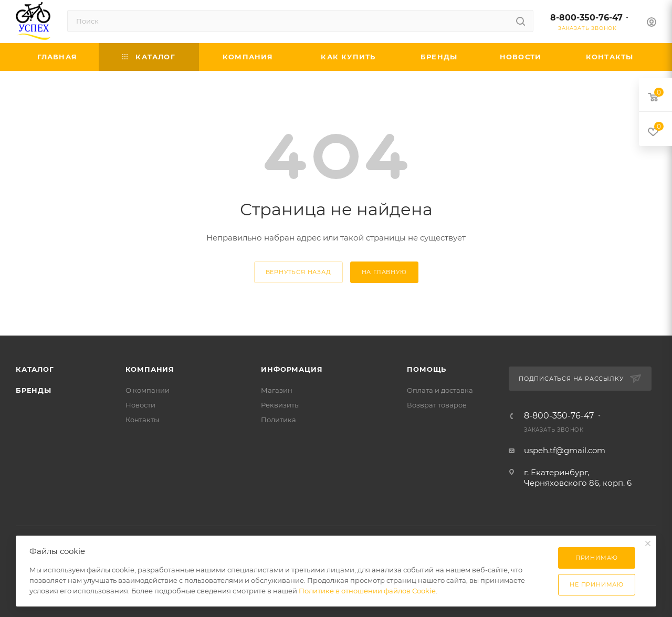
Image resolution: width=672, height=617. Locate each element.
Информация (292, 369)
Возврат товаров (437, 405)
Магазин (277, 390)
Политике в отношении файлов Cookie (367, 591)
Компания (150, 369)
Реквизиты (280, 405)
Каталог (35, 369)
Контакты (142, 420)
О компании (148, 390)
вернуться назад (298, 272)
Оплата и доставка (440, 390)
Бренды (34, 390)
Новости (140, 405)
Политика (279, 420)
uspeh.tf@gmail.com (565, 450)
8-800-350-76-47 (586, 18)
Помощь (427, 369)
